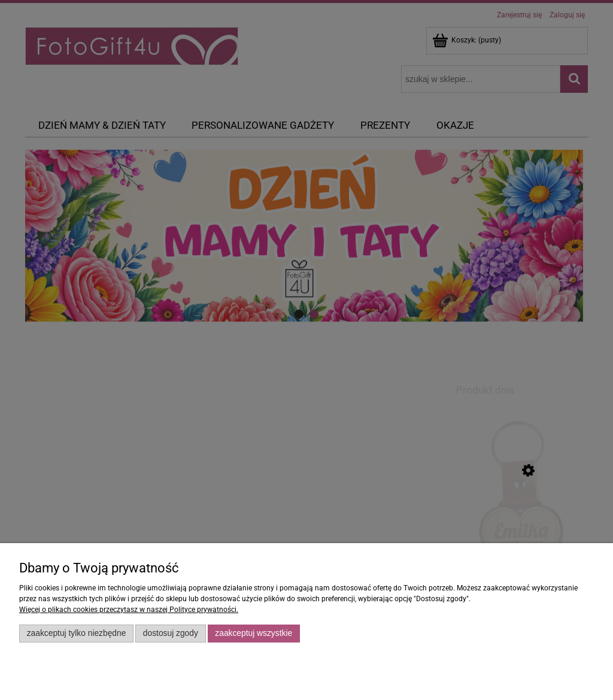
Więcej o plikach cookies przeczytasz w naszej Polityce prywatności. (129, 610)
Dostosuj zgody (171, 633)
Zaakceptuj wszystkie (254, 633)
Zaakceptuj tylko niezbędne (77, 633)
